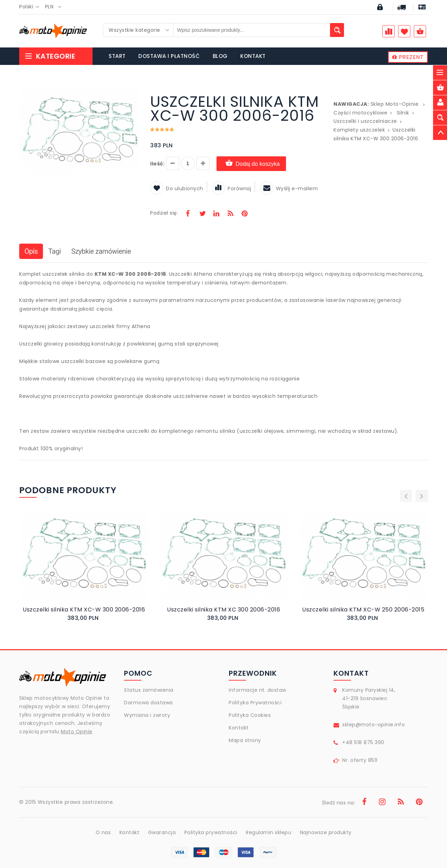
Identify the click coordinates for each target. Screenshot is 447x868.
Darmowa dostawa (148, 703)
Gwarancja (162, 832)
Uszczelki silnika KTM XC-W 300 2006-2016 (84, 610)
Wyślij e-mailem (289, 188)
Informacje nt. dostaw (258, 690)
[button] (133, 96)
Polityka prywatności (211, 832)
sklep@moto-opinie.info (373, 725)
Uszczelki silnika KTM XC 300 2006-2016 (223, 610)
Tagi (54, 251)
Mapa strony (245, 740)
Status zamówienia (149, 690)
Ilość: (157, 164)
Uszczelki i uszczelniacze (365, 121)
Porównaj (232, 188)
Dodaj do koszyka (251, 164)
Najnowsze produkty (326, 832)
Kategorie (50, 56)
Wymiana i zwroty (147, 715)
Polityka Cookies (250, 715)
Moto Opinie (77, 732)
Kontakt (239, 728)
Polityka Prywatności (255, 703)
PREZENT (408, 57)
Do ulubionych (177, 188)
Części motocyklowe (360, 113)
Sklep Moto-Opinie (395, 104)
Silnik (403, 113)
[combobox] (31, 7)
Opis (31, 251)
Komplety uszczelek (359, 130)
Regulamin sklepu (269, 832)
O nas (103, 832)
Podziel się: (164, 213)
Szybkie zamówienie (101, 251)
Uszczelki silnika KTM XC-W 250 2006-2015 (363, 610)
